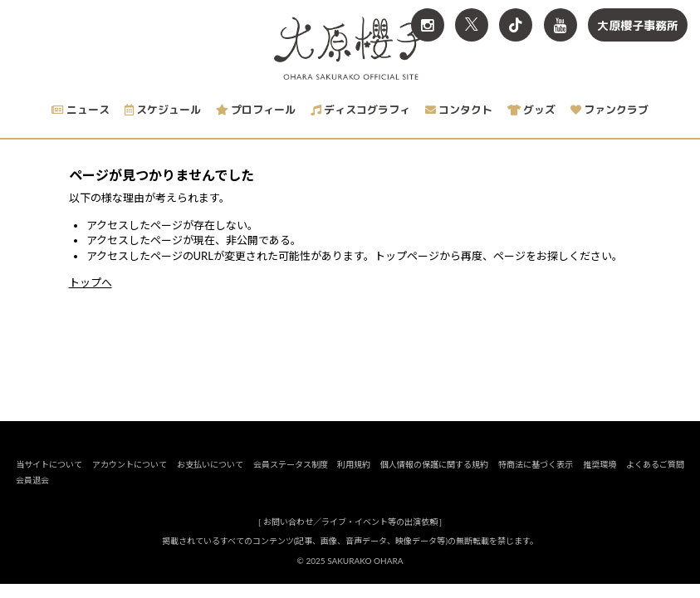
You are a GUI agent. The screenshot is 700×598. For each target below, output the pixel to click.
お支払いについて (210, 478)
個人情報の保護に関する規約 (434, 478)
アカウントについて (130, 478)
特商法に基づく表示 (536, 478)
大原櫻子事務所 (638, 25)
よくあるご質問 (655, 478)
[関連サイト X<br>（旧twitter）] (472, 25)
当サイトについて (49, 478)
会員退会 (32, 494)
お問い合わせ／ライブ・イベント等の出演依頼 (350, 536)
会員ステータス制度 (291, 478)
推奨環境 (600, 478)
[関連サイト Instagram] (428, 25)
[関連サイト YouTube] (560, 25)
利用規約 (355, 478)
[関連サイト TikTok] (516, 25)
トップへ (91, 282)
